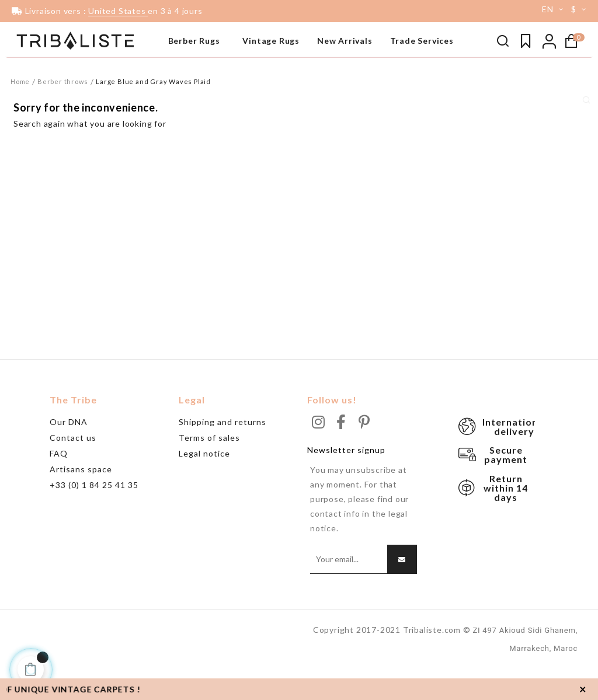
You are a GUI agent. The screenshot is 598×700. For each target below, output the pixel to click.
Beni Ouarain (35, 85)
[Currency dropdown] (580, 9)
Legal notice (204, 484)
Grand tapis (33, 102)
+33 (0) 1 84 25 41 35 (94, 515)
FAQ (59, 484)
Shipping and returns (222, 452)
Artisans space (81, 499)
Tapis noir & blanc (45, 67)
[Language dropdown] (548, 9)
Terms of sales (209, 468)
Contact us (73, 468)
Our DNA (69, 452)
